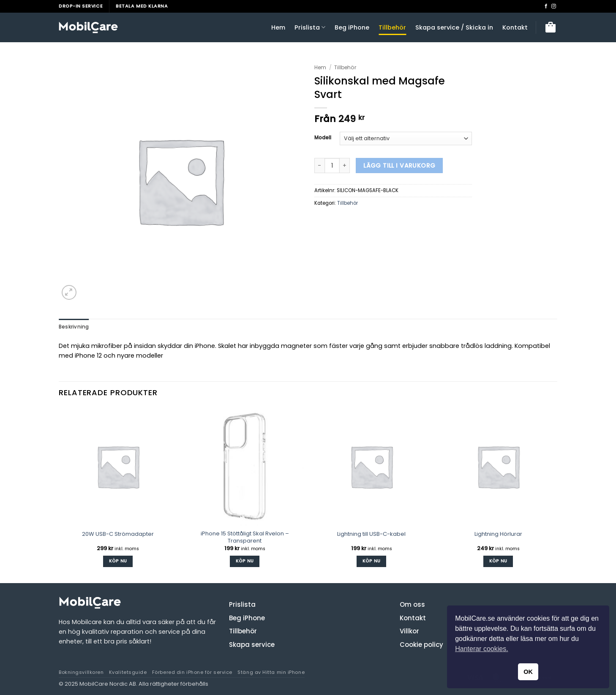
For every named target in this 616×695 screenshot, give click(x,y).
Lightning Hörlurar (498, 534)
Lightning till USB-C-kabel (371, 534)
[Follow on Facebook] (546, 6)
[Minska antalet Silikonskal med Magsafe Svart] (319, 166)
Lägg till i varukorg (399, 166)
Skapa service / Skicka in (454, 27)
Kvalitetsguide (128, 672)
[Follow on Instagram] (554, 6)
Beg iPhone (352, 27)
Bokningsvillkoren (81, 672)
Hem (278, 27)
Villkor (409, 631)
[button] (551, 27)
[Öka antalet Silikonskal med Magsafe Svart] (345, 166)
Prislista (310, 27)
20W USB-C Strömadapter (118, 534)
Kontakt (515, 27)
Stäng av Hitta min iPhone (271, 672)
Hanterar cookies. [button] (481, 649)
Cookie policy (421, 644)
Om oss (412, 604)
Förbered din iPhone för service (192, 672)
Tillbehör (392, 27)
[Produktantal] (332, 166)
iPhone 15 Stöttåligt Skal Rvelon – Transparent (245, 538)
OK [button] (528, 672)
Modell (323, 138)
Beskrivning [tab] (74, 327)
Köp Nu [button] (118, 561)
